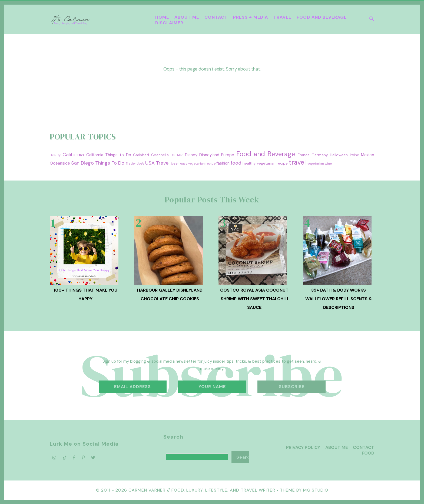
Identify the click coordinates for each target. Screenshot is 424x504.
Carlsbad (141, 155)
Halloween (339, 155)
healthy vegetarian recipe (265, 163)
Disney (191, 155)
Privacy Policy (303, 447)
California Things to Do (109, 155)
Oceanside (60, 163)
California (73, 155)
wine (328, 163)
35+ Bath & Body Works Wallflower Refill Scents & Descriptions (339, 299)
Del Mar (177, 155)
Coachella (160, 155)
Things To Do (110, 163)
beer (175, 163)
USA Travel (157, 163)
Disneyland (209, 155)
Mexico (368, 155)
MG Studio (316, 490)
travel (297, 162)
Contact (216, 17)
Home (162, 17)
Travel (282, 17)
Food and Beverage (322, 17)
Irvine (355, 155)
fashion (223, 163)
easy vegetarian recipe (198, 163)
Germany (320, 155)
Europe (228, 155)
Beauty (55, 155)
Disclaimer (169, 23)
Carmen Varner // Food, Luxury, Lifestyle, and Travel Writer (202, 490)
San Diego (82, 163)
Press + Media (251, 17)
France (304, 155)
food (236, 163)
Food (368, 453)
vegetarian (316, 163)
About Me (187, 17)
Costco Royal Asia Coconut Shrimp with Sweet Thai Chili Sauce (254, 299)
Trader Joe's (135, 163)
